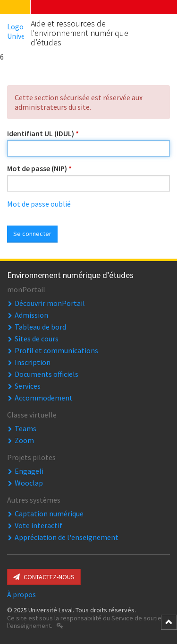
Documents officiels (46, 374)
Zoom (24, 440)
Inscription (33, 362)
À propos (21, 594)
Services (28, 386)
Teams (25, 428)
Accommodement (44, 398)
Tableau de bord (40, 327)
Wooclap (29, 483)
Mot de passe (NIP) (39, 168)
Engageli (29, 471)
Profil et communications (56, 350)
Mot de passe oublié (39, 204)
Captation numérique (49, 513)
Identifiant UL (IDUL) (43, 133)
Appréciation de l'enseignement (67, 537)
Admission (31, 315)
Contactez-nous (44, 577)
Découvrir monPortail (50, 303)
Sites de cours (37, 339)
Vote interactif (38, 525)
